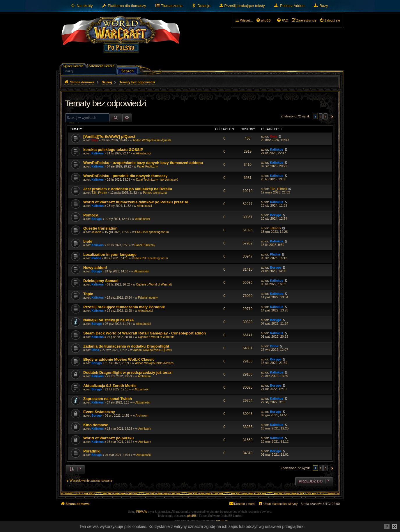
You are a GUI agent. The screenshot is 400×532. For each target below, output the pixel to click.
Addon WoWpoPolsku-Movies (154, 363)
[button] (331, 117)
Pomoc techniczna (155, 193)
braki (88, 241)
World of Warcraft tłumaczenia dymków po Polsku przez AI (136, 202)
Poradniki (92, 451)
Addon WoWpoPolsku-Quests (152, 140)
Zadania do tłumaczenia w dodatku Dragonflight (126, 346)
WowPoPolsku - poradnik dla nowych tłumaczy (125, 176)
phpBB (192, 516)
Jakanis (96, 232)
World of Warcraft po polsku (108, 438)
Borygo (97, 219)
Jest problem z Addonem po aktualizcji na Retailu (128, 189)
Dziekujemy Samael (101, 281)
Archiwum (144, 376)
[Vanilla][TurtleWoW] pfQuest (109, 136)
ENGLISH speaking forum (152, 232)
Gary (95, 140)
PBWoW (142, 512)
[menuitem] (82, 6)
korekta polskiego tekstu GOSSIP (113, 150)
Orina (95, 350)
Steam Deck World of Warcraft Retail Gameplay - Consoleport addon (145, 333)
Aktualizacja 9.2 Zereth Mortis (110, 386)
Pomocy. (91, 215)
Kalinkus (98, 153)
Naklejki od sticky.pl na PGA (109, 320)
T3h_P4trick (99, 193)
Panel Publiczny (147, 167)
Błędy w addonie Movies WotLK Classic (119, 359)
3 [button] (325, 116)
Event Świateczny (99, 412)
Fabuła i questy (148, 298)
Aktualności (143, 153)
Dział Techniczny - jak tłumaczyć (157, 180)
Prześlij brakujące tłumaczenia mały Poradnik (124, 307)
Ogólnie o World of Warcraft (154, 285)
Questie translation (100, 228)
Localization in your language (110, 254)
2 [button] (321, 116)
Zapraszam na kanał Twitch (108, 399)
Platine (96, 258)
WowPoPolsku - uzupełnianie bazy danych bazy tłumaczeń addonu (143, 163)
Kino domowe (96, 425)
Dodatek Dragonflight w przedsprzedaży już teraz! (128, 372)
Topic (88, 294)
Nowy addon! (95, 268)
